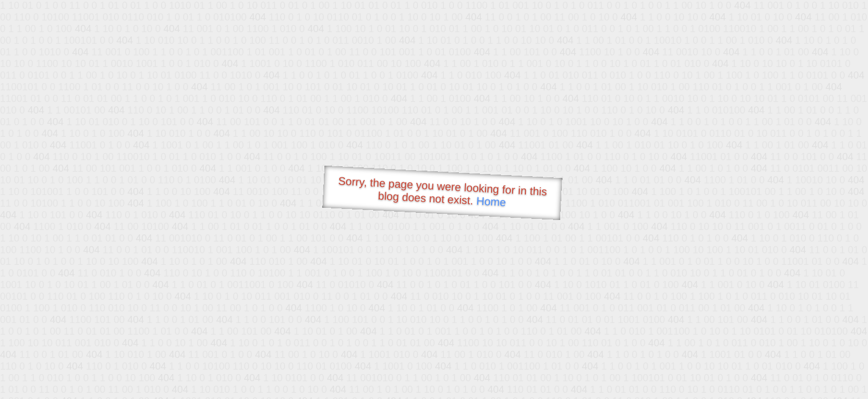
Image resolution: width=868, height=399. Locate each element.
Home (491, 201)
